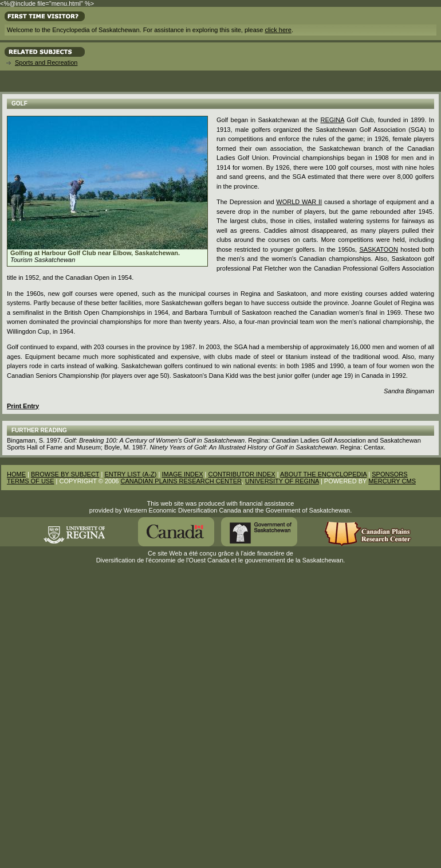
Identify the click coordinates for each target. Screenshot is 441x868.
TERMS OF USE (31, 481)
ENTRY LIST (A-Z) (130, 474)
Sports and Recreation (46, 62)
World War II (299, 202)
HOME (16, 474)
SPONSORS (389, 474)
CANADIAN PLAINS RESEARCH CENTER (181, 481)
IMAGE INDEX (182, 474)
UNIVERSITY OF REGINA (282, 481)
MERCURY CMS (392, 481)
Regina (332, 120)
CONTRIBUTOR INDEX (242, 474)
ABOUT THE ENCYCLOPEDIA (323, 474)
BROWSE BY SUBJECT (65, 474)
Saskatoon (378, 249)
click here (278, 30)
